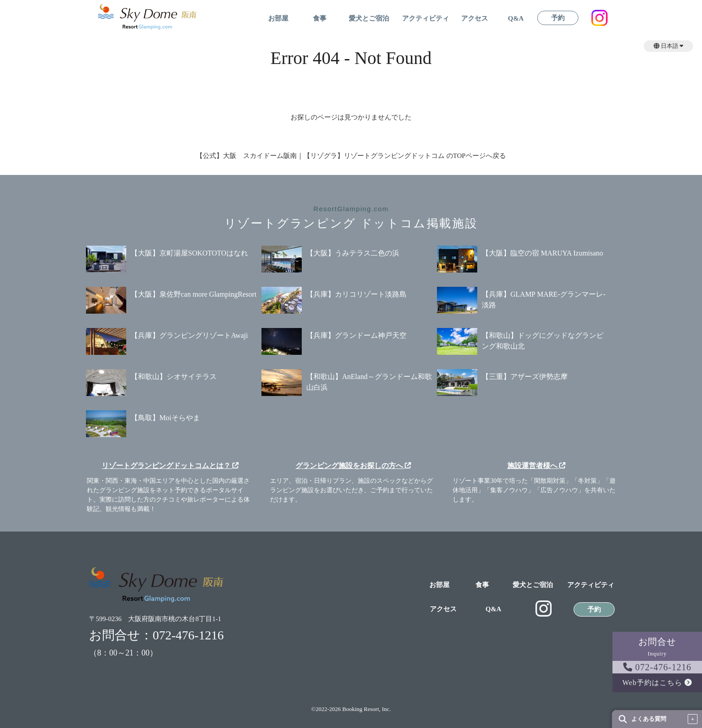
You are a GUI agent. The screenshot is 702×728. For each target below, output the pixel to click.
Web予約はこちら (657, 683)
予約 (558, 18)
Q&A (516, 19)
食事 (320, 19)
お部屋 (278, 19)
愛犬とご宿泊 (369, 19)
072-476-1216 (657, 667)
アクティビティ (426, 19)
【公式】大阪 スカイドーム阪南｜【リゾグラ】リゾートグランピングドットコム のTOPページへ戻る (351, 156)
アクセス (475, 19)
